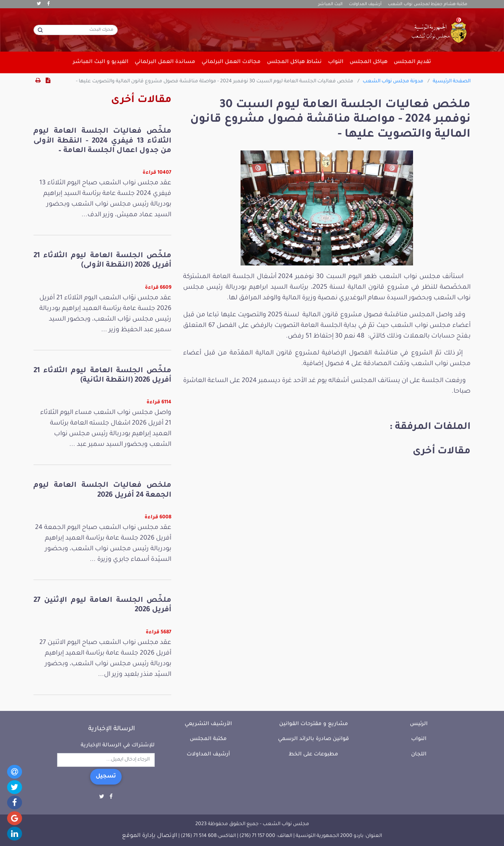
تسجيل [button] (106, 777)
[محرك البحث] (76, 30)
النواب (419, 739)
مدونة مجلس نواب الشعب (393, 82)
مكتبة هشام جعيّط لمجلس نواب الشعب (428, 4)
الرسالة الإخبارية (112, 729)
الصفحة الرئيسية (452, 82)
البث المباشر (330, 4)
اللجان (419, 754)
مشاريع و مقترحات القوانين (314, 724)
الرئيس (419, 724)
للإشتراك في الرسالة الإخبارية (118, 745)
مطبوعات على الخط (313, 754)
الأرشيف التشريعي (208, 724)
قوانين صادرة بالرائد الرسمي (313, 739)
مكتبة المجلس (208, 739)
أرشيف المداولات (365, 4)
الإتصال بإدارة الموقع (150, 836)
